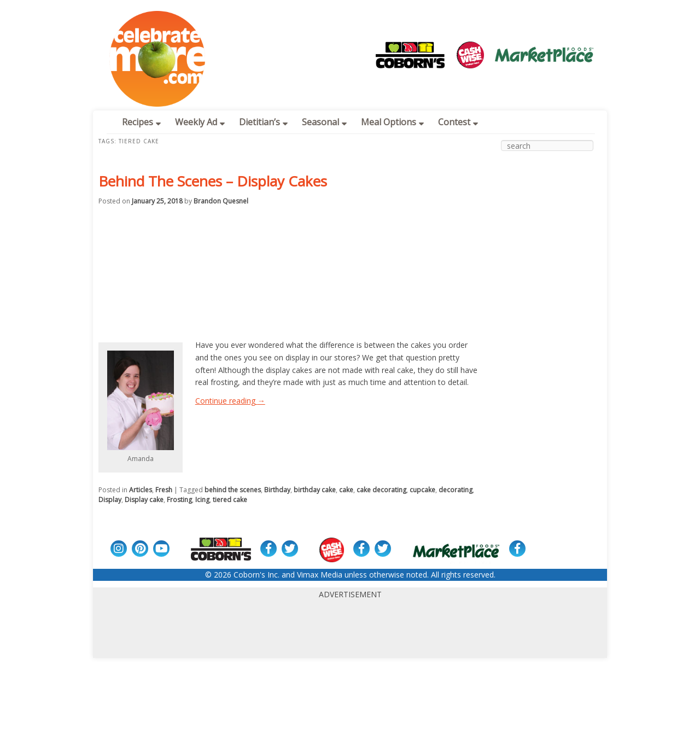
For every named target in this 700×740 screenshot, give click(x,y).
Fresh (164, 490)
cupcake (422, 490)
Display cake (144, 500)
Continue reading (230, 401)
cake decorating (381, 490)
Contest (458, 122)
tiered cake (230, 500)
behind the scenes (233, 490)
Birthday (277, 490)
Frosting (179, 500)
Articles (141, 490)
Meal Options (392, 122)
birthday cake (315, 490)
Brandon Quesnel (221, 201)
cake (346, 490)
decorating (456, 490)
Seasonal (324, 122)
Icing (202, 500)
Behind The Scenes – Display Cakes (213, 181)
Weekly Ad (200, 122)
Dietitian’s (263, 122)
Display (110, 500)
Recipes (141, 122)
